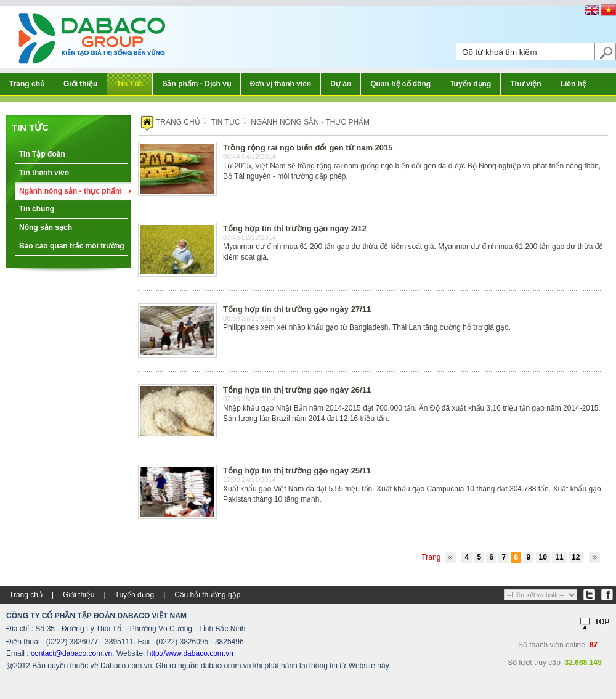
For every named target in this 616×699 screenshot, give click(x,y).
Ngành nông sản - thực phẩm (71, 191)
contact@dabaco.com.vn (71, 653)
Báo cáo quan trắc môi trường (72, 246)
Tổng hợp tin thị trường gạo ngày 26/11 (297, 390)
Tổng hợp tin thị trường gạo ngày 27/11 (297, 309)
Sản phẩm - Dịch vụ (196, 84)
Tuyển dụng (470, 84)
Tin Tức (130, 84)
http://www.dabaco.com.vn (190, 653)
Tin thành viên (44, 173)
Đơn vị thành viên (281, 84)
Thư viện (525, 84)
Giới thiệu (80, 84)
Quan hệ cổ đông (400, 84)
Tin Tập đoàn (42, 154)
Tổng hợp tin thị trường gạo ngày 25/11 (297, 471)
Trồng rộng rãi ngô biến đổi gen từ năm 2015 (308, 148)
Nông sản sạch (46, 227)
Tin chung (37, 209)
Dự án (341, 84)
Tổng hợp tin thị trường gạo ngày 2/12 (295, 228)
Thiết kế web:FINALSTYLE (561, 681)
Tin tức (30, 127)
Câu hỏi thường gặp (207, 595)
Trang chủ (27, 84)
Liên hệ (573, 84)
